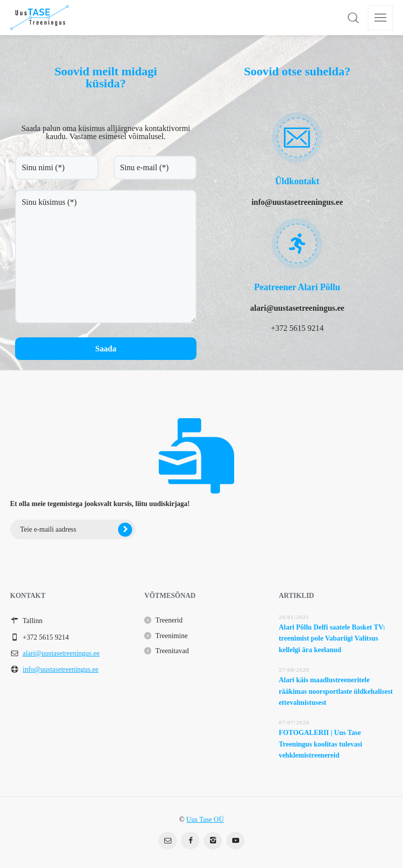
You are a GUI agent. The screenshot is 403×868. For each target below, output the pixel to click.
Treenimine (171, 636)
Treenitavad (172, 651)
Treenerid (169, 620)
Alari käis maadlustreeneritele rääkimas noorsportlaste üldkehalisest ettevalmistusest (336, 691)
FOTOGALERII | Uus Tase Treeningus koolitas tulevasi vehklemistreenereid (321, 744)
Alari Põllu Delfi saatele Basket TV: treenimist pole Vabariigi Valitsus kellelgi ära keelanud (332, 639)
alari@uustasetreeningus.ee (61, 653)
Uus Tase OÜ (205, 820)
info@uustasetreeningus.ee (61, 669)
